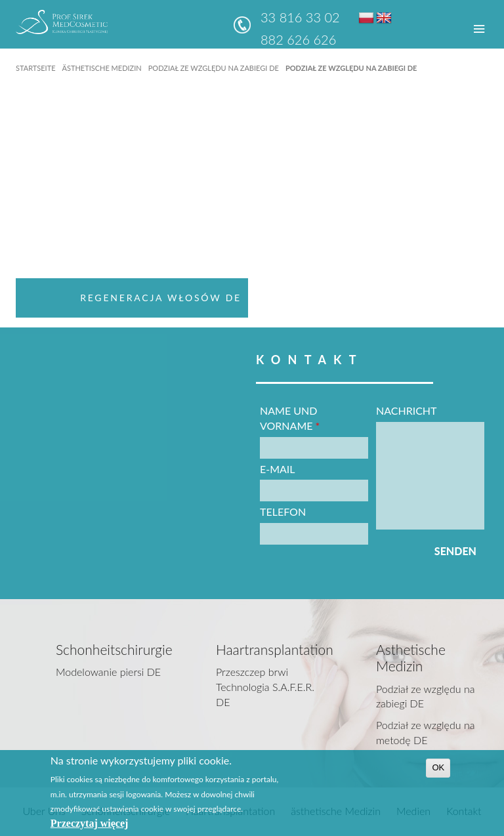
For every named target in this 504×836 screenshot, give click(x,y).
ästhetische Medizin (101, 68)
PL (366, 18)
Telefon (283, 512)
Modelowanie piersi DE (108, 672)
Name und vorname (290, 418)
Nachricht (407, 410)
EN (384, 18)
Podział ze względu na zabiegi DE (214, 68)
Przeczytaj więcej (90, 823)
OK (438, 767)
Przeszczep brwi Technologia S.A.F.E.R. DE (265, 687)
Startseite (35, 68)
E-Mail (278, 469)
